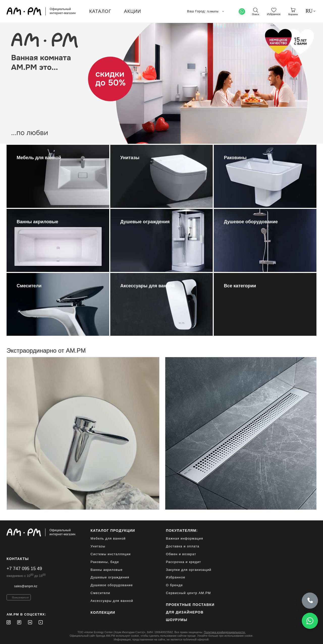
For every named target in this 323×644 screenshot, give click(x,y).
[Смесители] (58, 304)
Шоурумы (177, 620)
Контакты (18, 559)
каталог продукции (113, 530)
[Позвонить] (310, 600)
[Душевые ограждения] (162, 240)
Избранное (176, 577)
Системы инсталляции (111, 554)
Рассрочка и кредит (183, 562)
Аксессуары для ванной (112, 601)
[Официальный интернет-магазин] (41, 533)
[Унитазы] (162, 176)
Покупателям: (182, 530)
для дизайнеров (185, 612)
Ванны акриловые (107, 570)
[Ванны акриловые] (58, 240)
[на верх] (311, 636)
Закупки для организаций (189, 570)
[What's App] (242, 11)
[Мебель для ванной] (58, 176)
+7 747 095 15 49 (24, 569)
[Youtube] (41, 622)
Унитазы (98, 546)
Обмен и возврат (181, 554)
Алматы (216, 11)
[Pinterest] (19, 622)
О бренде (174, 585)
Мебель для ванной (108, 538)
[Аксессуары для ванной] (162, 304)
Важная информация (184, 538)
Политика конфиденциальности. (225, 632)
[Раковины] (265, 176)
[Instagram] (9, 622)
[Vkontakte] (30, 622)
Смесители (100, 593)
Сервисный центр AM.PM (188, 593)
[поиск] (255, 12)
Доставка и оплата (183, 546)
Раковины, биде (105, 562)
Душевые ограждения (110, 577)
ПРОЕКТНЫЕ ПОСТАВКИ (190, 605)
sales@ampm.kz (26, 586)
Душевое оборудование (112, 585)
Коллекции (103, 612)
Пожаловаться (20, 597)
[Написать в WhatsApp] (310, 621)
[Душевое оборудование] (265, 240)
